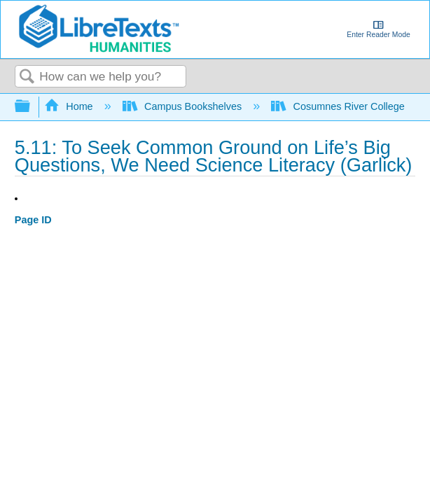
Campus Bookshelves (184, 106)
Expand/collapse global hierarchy (32, 107)
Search (27, 77)
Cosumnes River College (339, 106)
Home (70, 106)
